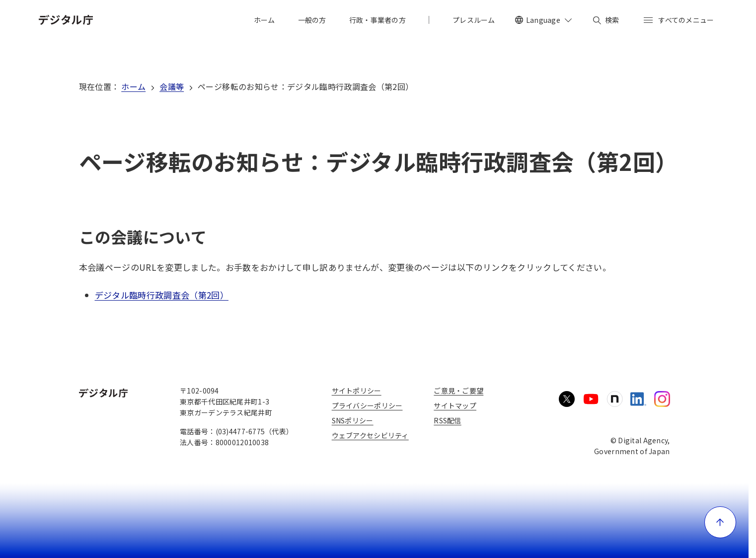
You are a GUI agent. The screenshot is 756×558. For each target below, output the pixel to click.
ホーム (133, 86)
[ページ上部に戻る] (720, 522)
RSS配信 (447, 420)
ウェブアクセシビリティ (370, 435)
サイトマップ (455, 405)
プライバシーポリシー (367, 405)
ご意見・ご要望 (458, 391)
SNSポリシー (353, 420)
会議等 (172, 86)
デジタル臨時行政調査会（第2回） (162, 295)
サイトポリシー (357, 391)
